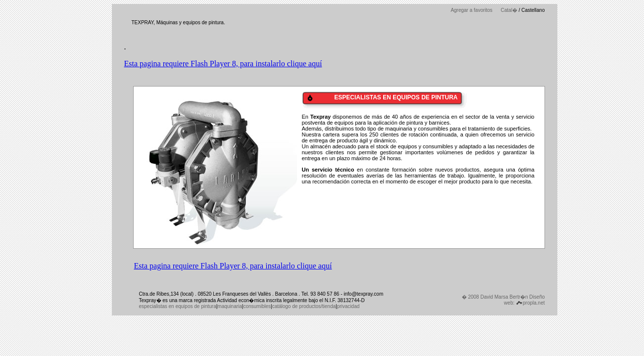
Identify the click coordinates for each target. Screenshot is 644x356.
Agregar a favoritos (471, 10)
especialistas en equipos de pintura (178, 306)
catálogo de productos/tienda (304, 306)
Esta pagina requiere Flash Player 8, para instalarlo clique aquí (223, 64)
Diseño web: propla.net (524, 300)
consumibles (257, 306)
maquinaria (229, 306)
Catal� (509, 10)
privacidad (348, 306)
